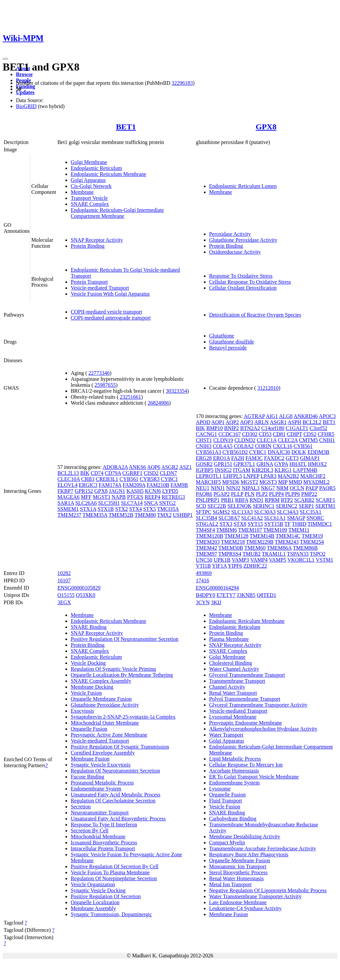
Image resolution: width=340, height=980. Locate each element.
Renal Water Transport (233, 693)
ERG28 (204, 458)
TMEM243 (287, 542)
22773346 (99, 373)
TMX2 (164, 515)
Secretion (81, 807)
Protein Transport (89, 282)
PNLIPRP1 (208, 500)
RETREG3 (173, 497)
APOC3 (327, 416)
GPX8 (266, 127)
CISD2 (151, 473)
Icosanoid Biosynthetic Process (104, 842)
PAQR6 (204, 494)
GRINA (265, 464)
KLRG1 (283, 470)
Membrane (82, 192)
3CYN (203, 602)
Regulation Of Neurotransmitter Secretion (115, 771)
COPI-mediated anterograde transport (111, 318)
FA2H (238, 458)
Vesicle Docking (88, 663)
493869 (204, 573)
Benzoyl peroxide (228, 348)
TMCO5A (168, 509)
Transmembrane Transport (237, 681)
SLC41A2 (252, 518)
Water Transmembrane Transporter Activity (255, 896)
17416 (203, 580)
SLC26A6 (86, 503)
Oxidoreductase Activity (235, 252)
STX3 (226, 524)
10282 (64, 573)
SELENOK (240, 506)
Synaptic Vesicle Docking (98, 890)
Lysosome (220, 789)
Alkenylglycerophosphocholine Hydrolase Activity (263, 729)
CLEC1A (267, 440)
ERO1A (222, 458)
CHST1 (204, 440)
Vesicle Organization (93, 884)
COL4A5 (223, 446)
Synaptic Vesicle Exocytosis (101, 765)
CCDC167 (230, 434)
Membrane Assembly (93, 908)
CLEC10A (69, 479)
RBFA (242, 500)
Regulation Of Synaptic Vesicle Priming (113, 669)
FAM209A (134, 485)
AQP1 (218, 422)
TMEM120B (210, 536)
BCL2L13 (68, 473)
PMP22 (309, 494)
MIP (283, 482)
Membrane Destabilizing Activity (245, 837)
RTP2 (287, 500)
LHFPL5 (233, 476)
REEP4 (153, 497)
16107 (64, 580)
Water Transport (226, 735)
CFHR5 (326, 434)
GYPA (281, 464)
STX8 (240, 524)
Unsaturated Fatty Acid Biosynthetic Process (118, 819)
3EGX (64, 602)
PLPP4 (276, 494)
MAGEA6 (69, 497)
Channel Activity (227, 687)
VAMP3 (240, 560)
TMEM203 (208, 542)
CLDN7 (168, 473)
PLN (250, 494)
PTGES (135, 497)
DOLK (299, 452)
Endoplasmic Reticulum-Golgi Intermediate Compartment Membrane (117, 213)
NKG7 (268, 488)
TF (288, 524)
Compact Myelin (227, 842)
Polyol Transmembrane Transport (245, 699)
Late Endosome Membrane (238, 902)
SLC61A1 (275, 518)
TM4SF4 (206, 530)
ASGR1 (278, 422)
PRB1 (227, 500)
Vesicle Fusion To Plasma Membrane (110, 872)
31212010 (268, 388)
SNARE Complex (90, 204)
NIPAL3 (251, 488)
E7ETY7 (226, 595)
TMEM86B (305, 548)
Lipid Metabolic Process (235, 759)
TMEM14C (288, 536)
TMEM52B (121, 515)
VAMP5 (278, 560)
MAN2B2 (289, 476)
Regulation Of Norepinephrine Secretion (114, 878)
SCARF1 (326, 500)
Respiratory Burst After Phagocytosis (249, 854)
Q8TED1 (266, 595)
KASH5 (135, 491)
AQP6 (154, 467)
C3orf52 (318, 428)
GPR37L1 (244, 464)
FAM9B (179, 485)
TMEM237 (69, 515)
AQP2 (232, 422)
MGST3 (102, 497)
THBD (299, 524)
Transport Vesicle (89, 198)
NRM (282, 488)
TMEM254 (312, 542)
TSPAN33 (298, 554)
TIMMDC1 (320, 524)
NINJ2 (233, 488)
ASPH (294, 422)
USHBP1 (183, 515)
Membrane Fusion (90, 759)
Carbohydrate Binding (233, 819)
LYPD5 (170, 491)
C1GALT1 (297, 428)
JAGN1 (117, 491)
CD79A (113, 473)
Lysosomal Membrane (233, 717)
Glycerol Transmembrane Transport (247, 675)
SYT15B (274, 524)
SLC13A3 (242, 512)
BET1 (126, 127)
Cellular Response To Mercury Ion (246, 765)
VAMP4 (259, 560)
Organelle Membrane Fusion (101, 699)
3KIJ (216, 602)
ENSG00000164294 (217, 588)
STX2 (122, 509)
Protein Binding (88, 246)
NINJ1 (218, 488)
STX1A (88, 509)
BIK (85, 473)
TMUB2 (251, 554)
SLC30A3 (265, 512)
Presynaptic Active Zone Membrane (109, 735)
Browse (24, 74)
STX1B (106, 509)
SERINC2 (287, 506)
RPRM (272, 500)
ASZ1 (186, 467)
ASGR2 (170, 467)
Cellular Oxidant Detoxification (243, 288)
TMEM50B (231, 548)
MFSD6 (231, 482)
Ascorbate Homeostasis (234, 771)
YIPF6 (235, 566)
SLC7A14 (132, 503)
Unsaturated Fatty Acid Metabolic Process (116, 795)
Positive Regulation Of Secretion (106, 896)
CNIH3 (204, 446)
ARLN (262, 422)
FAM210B (158, 485)
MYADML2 (317, 482)
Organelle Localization (95, 902)
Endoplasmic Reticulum (96, 168)
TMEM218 (233, 542)
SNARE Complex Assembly (101, 681)
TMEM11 (299, 530)
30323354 (176, 391)
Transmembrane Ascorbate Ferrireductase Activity (263, 848)
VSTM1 (324, 560)
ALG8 (286, 416)
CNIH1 (327, 440)
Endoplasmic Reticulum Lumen (243, 186)
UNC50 (204, 560)
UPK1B (222, 560)
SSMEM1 (68, 509)
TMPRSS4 (230, 554)
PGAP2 (222, 494)
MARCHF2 (313, 476)
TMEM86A (279, 548)
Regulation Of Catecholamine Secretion (113, 801)
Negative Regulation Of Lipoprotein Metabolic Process (268, 890)
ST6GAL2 (207, 524)
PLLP (237, 494)
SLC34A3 (288, 512)
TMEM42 (207, 548)
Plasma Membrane (229, 639)
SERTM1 (325, 506)
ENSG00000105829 (79, 588)
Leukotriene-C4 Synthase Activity (246, 908)
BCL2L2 (312, 422)
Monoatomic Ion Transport (238, 866)
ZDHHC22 (255, 566)
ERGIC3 (88, 485)
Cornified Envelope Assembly (103, 753)
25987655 (105, 385)
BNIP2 (231, 428)
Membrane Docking (92, 687)
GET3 (292, 458)
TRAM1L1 (274, 554)
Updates (25, 92)
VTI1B (203, 566)
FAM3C (254, 458)
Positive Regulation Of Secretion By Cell (115, 866)
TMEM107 (250, 530)
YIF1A (219, 566)
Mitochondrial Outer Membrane (105, 723)
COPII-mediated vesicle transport (106, 312)
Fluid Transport (226, 801)
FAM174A (110, 485)
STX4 (135, 509)
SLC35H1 (109, 503)
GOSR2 (204, 464)
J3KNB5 (246, 595)
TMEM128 (236, 536)
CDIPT (295, 434)
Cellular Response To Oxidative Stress (250, 282)
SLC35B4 (207, 518)
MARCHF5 (209, 482)
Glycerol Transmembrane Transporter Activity (258, 705)
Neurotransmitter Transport (100, 813)
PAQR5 (327, 488)
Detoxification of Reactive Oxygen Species (255, 315)
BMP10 (214, 428)
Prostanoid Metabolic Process (102, 783)
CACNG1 (207, 434)
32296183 (182, 83)
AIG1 (272, 416)
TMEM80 (145, 515)
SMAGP (296, 518)
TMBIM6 (226, 530)
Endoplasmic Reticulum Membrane (109, 174)
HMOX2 (317, 464)
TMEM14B (262, 536)
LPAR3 (268, 476)
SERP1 (306, 506)
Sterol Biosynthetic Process (238, 872)
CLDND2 (245, 440)
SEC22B (217, 506)
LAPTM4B (305, 470)
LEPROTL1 (209, 476)
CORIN (263, 446)
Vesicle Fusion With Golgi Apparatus (110, 294)
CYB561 (129, 479)
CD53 (265, 434)
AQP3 (247, 422)
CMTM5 (308, 440)
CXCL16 (283, 446)
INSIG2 (223, 470)
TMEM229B (260, 542)
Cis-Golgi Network (91, 186)
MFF (86, 497)
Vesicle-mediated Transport (100, 288)
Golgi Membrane (89, 162)
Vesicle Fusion (86, 693)
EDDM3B (318, 452)
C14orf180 (273, 428)
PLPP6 (293, 494)
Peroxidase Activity (230, 234)
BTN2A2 (250, 428)
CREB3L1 (107, 479)
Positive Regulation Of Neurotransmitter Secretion (125, 639)
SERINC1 (264, 506)
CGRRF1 (132, 473)
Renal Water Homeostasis (237, 878)
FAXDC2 (274, 458)
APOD (203, 422)
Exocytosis (82, 711)
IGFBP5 (205, 470)
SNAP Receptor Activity (97, 240)
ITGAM (242, 470)
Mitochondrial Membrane (98, 837)
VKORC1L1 (301, 560)
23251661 (130, 397)
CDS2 (310, 434)
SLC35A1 (311, 512)
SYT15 (255, 524)
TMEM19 (312, 536)
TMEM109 (275, 530)
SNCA (151, 503)
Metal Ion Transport (230, 884)
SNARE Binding (89, 627)
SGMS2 (221, 512)
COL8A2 (244, 446)
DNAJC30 (279, 452)
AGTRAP (254, 416)
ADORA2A (115, 467)
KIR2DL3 (262, 470)
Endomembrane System (96, 789)
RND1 (257, 500)
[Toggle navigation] (5, 59)
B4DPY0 (206, 595)
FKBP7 (65, 491)
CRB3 (88, 479)
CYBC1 (170, 479)
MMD (296, 482)
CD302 (250, 434)
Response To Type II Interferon (104, 825)
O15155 (66, 595)
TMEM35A (95, 515)
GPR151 (223, 464)
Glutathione (222, 336)
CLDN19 (223, 440)
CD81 (279, 434)
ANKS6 (137, 467)
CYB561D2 (235, 452)
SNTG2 (167, 503)
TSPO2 (318, 554)
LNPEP (251, 476)
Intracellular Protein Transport (103, 848)
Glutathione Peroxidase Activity (243, 240)
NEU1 (203, 488)
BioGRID (26, 106)
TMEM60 (255, 548)
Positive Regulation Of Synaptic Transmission (120, 747)
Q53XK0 (85, 595)
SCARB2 (304, 500)
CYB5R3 (150, 479)
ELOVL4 (67, 485)
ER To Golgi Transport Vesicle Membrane (254, 777)
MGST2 (249, 482)
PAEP (312, 488)
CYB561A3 (209, 452)
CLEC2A (288, 440)
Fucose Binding (87, 777)
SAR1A (66, 503)
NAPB (119, 497)
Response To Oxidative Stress (241, 276)
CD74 (97, 473)
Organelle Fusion (89, 729)
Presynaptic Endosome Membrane (246, 723)
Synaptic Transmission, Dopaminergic (111, 914)
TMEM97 (207, 554)
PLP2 (262, 494)
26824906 (158, 403)
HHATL (298, 464)
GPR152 (84, 491)
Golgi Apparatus (88, 180)
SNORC (315, 518)
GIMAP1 (310, 458)
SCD (201, 506)
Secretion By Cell (90, 831)
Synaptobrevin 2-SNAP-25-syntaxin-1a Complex (123, 717)
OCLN (297, 488)
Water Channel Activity (234, 669)
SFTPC (204, 512)
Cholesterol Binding (231, 663)
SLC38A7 (229, 518)
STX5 (149, 509)
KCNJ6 (153, 491)
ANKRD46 (306, 416)
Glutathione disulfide (232, 342)
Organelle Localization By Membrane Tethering (122, 675)
